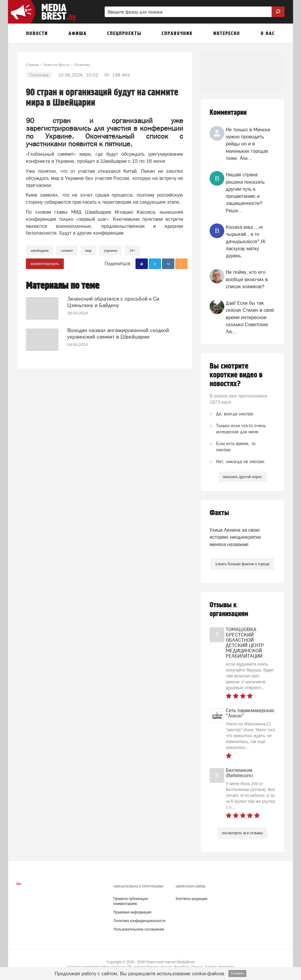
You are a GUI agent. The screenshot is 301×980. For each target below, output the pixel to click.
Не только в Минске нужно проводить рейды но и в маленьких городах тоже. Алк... (248, 144)
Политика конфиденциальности (139, 921)
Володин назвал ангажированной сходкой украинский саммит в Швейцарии (118, 333)
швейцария (40, 250)
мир (88, 250)
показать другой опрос (243, 477)
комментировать (45, 264)
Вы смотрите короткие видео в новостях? (236, 375)
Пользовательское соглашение (139, 929)
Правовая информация (132, 912)
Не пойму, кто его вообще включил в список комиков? (247, 279)
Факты (219, 513)
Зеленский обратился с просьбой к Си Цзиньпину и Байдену (113, 302)
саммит (67, 250)
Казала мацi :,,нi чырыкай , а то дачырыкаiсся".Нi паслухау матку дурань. (246, 241)
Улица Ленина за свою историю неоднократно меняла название (235, 537)
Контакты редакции (192, 899)
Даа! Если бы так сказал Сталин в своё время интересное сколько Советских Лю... (250, 317)
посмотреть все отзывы (242, 833)
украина (110, 250)
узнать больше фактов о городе (242, 564)
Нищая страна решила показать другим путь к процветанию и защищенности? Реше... (245, 192)
